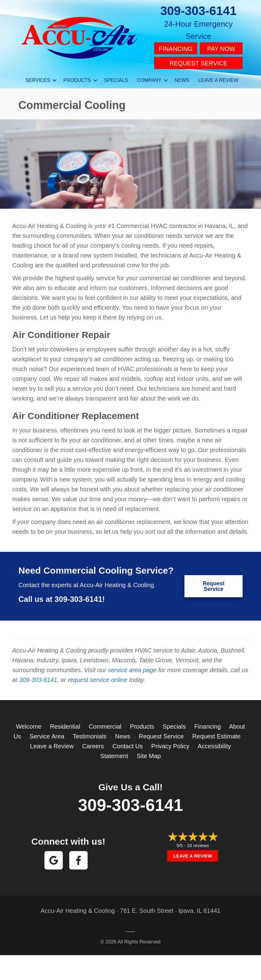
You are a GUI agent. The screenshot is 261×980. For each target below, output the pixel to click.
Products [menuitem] (77, 77)
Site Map (149, 753)
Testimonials (89, 734)
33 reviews (198, 843)
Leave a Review (52, 743)
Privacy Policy (170, 743)
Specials (174, 724)
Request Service (198, 61)
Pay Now (221, 48)
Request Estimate (217, 734)
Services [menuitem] (38, 77)
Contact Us (128, 743)
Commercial (105, 724)
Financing (176, 48)
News (123, 734)
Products (142, 724)
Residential (65, 724)
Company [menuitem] (149, 77)
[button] (55, 78)
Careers (93, 743)
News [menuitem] (182, 77)
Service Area (47, 734)
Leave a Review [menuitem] (218, 77)
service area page (132, 667)
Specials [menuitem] (116, 77)
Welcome (29, 724)
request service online (98, 677)
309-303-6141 (198, 11)
